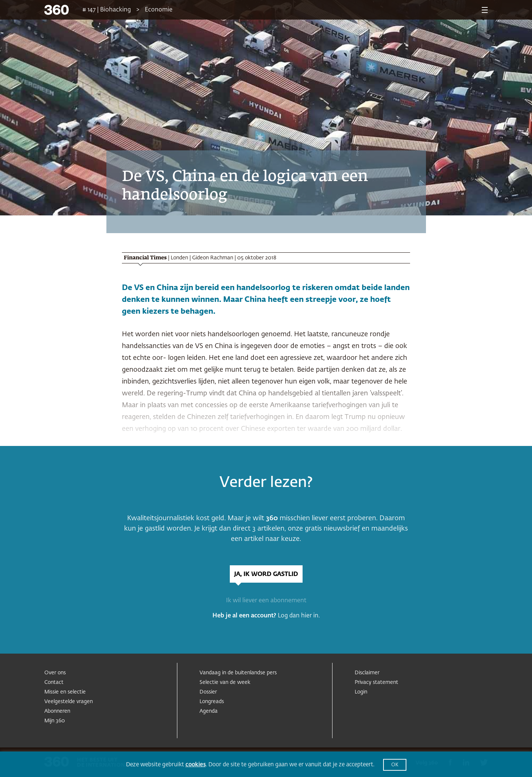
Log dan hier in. (299, 616)
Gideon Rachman (213, 258)
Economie (159, 10)
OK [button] (395, 765)
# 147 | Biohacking (107, 10)
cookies (196, 765)
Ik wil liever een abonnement (266, 601)
